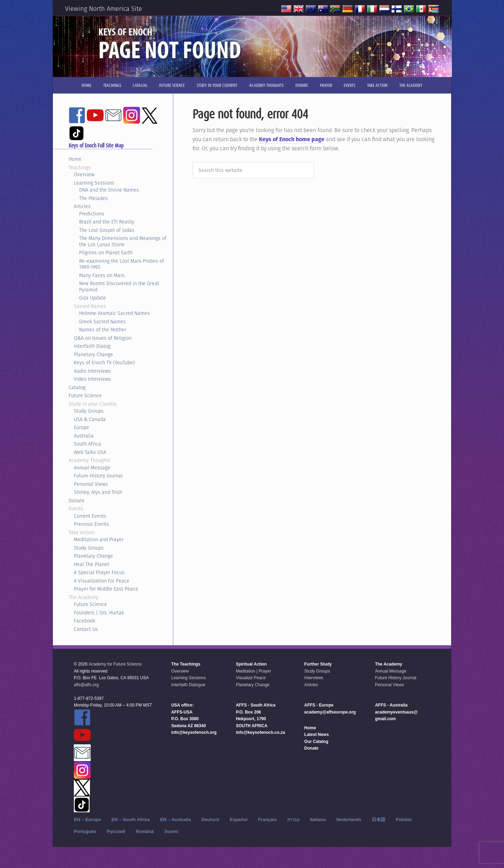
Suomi (171, 831)
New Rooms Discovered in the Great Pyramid (119, 287)
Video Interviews (92, 379)
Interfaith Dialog (92, 346)
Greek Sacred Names (102, 322)
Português (85, 831)
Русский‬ (116, 831)
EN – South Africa (130, 819)
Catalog (77, 387)
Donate (77, 501)
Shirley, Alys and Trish (98, 492)
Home (75, 159)
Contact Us (86, 629)
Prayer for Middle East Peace (106, 589)
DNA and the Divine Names (109, 190)
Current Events (90, 516)
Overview (84, 174)
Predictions (92, 214)
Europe (82, 427)
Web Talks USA (90, 452)
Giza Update (93, 298)
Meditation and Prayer (99, 539)
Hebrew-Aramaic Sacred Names (114, 313)
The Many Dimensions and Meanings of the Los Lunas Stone (123, 241)
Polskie (404, 819)
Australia (84, 436)
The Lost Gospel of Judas (107, 230)
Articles (82, 206)
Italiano (318, 819)
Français (267, 819)
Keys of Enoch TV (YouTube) (104, 363)
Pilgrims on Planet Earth (106, 253)
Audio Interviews (92, 371)
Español (239, 819)
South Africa (87, 444)
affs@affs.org (86, 685)
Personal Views (91, 484)
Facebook (85, 621)
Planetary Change (93, 354)
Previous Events (92, 524)
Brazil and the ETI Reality (107, 222)
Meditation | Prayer (254, 671)
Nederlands (349, 819)
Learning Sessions (94, 183)
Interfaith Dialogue (188, 685)
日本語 (379, 819)
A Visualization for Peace (102, 581)
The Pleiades (93, 198)
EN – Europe (87, 819)
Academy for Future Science (115, 664)
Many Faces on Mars (102, 275)
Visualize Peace (251, 678)
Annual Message (92, 468)
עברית (293, 819)
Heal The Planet (92, 564)
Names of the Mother (103, 330)
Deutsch (210, 819)
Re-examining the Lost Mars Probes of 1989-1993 (122, 264)
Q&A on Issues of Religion (103, 338)
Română (145, 831)
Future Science (85, 395)
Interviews (314, 678)
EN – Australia (176, 819)
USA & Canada (90, 419)
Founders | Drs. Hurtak (99, 613)
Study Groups (89, 411)
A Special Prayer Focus (99, 572)
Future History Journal (98, 476)
